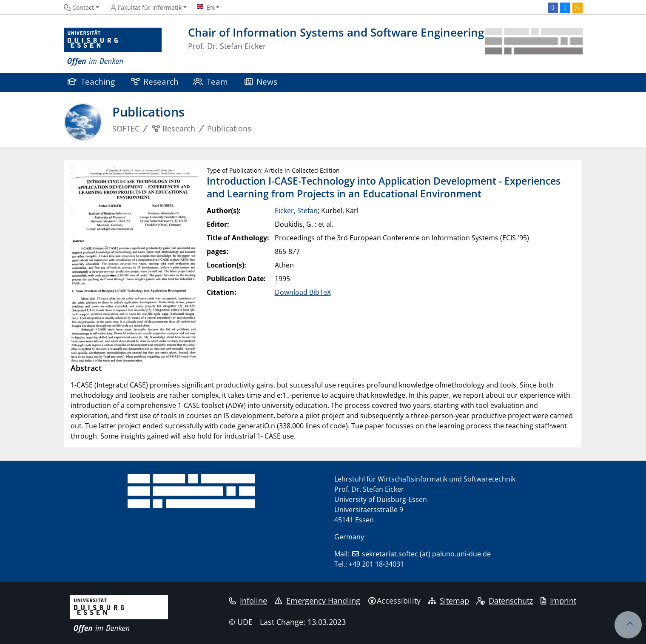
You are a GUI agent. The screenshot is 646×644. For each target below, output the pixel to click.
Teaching (91, 81)
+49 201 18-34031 (376, 564)
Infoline (248, 601)
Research (155, 81)
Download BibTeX (303, 292)
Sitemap (449, 601)
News (261, 81)
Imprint (558, 601)
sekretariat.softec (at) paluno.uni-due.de (426, 554)
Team (211, 81)
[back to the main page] (534, 47)
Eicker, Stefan (296, 211)
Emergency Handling (317, 601)
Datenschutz (505, 601)
